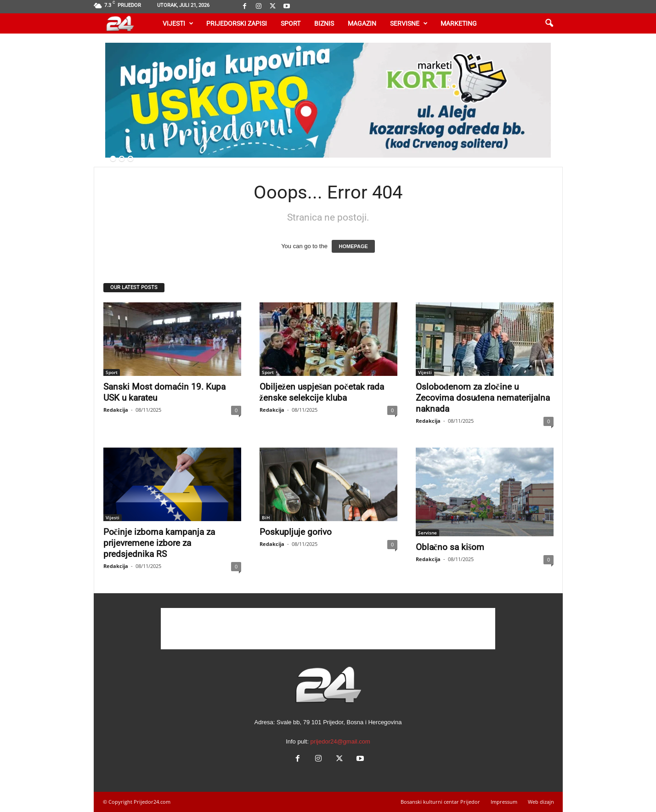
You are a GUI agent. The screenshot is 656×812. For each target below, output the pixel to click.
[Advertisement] (328, 629)
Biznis (324, 23)
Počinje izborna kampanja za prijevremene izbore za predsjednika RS (159, 543)
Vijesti (178, 23)
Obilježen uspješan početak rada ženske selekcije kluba (322, 392)
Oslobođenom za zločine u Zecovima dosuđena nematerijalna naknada (483, 398)
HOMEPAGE (353, 246)
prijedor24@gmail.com (340, 741)
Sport (291, 23)
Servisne (409, 23)
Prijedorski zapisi (237, 23)
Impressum (504, 802)
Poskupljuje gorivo (296, 532)
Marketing (459, 23)
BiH (266, 517)
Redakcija (116, 410)
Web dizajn (541, 802)
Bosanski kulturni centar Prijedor (440, 802)
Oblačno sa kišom (450, 547)
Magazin (362, 23)
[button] (549, 23)
